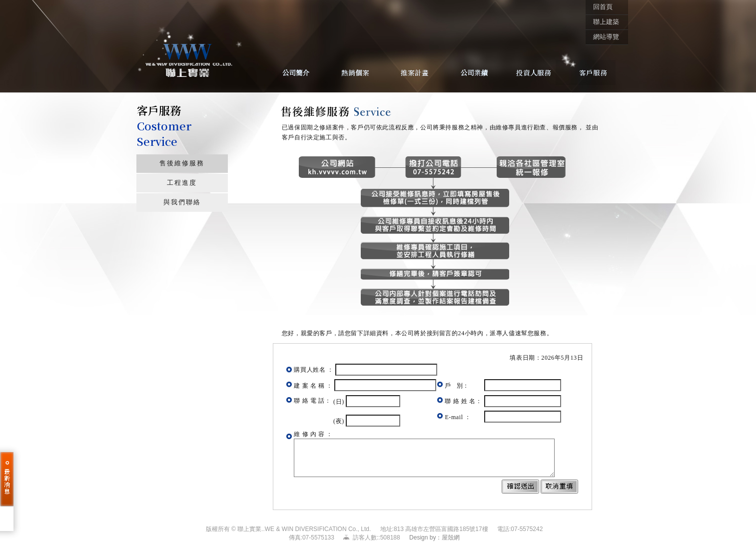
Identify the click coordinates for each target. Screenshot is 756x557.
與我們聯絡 (182, 202)
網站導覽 (606, 37)
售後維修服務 (182, 163)
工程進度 (182, 183)
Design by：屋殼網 (434, 538)
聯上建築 (606, 22)
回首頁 (603, 7)
